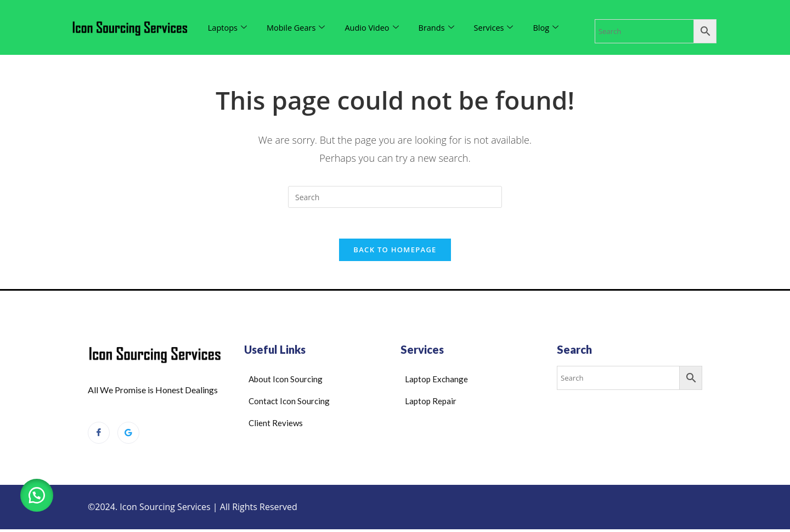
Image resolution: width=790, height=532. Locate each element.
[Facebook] (99, 435)
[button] (38, 494)
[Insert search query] (395, 197)
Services (499, 27)
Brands (441, 27)
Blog (552, 27)
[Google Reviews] (128, 435)
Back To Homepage (395, 252)
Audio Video (375, 27)
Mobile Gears (298, 27)
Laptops (228, 27)
